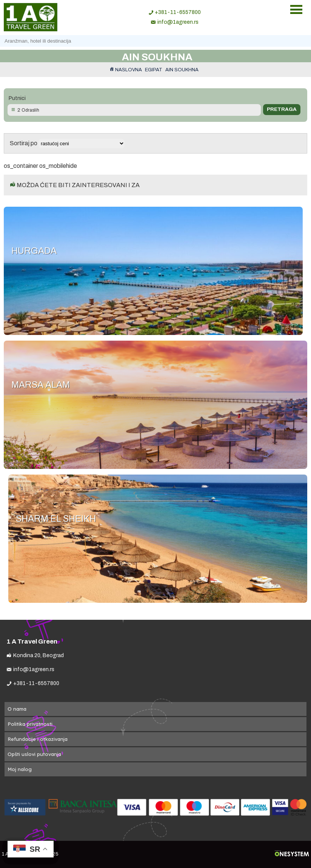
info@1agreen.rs (178, 22)
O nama (17, 709)
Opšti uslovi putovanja (34, 754)
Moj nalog (20, 769)
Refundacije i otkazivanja (38, 739)
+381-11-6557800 (178, 12)
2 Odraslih (28, 110)
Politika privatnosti (30, 724)
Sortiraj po (67, 143)
